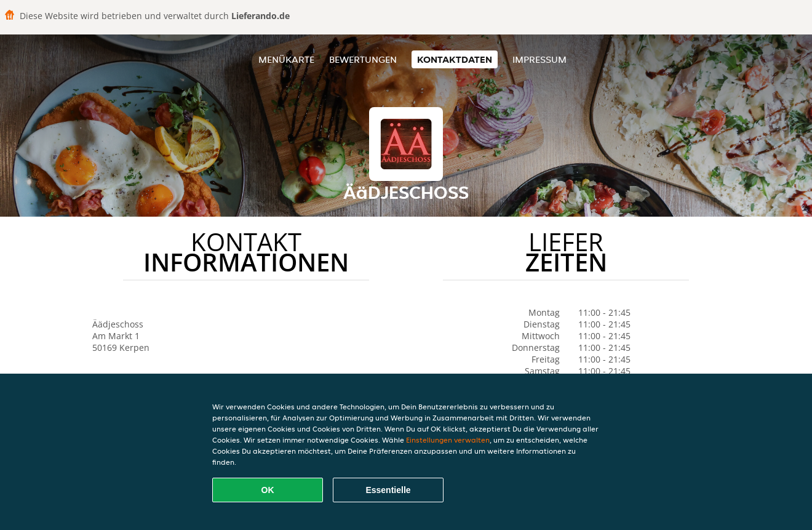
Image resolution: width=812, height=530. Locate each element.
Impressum (539, 59)
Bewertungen (363, 59)
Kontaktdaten (455, 59)
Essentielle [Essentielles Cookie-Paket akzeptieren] (388, 490)
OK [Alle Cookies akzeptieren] (268, 490)
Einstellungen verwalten (448, 440)
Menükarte (286, 59)
